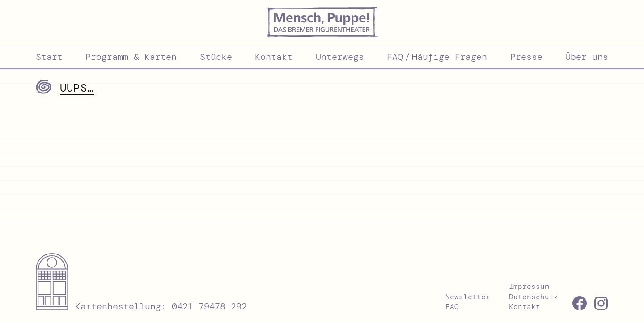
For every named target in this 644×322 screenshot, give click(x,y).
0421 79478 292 (209, 306)
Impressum (529, 286)
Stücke (216, 57)
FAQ (452, 307)
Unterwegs (340, 57)
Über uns (587, 57)
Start (49, 57)
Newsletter (468, 297)
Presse (526, 57)
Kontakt (274, 57)
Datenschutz (534, 297)
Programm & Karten (131, 57)
